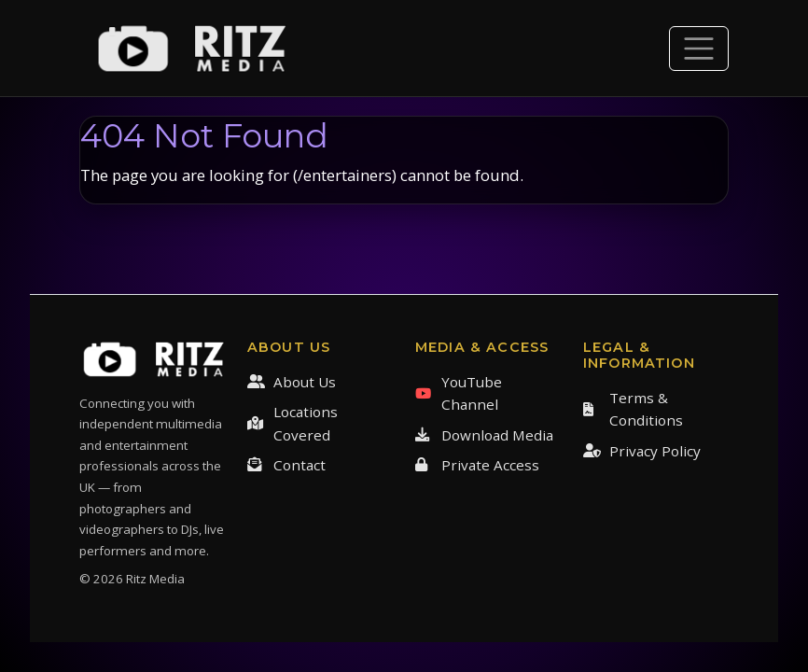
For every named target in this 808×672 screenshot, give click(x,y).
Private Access (477, 465)
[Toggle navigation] (699, 49)
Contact (286, 465)
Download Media (484, 435)
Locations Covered (293, 423)
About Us (292, 382)
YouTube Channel (459, 393)
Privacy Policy (642, 451)
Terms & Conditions (633, 409)
